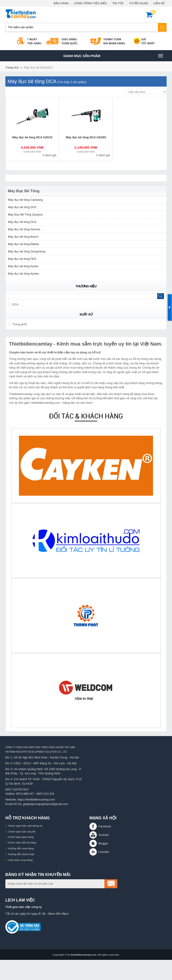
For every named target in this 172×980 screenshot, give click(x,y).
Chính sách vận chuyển (22, 832)
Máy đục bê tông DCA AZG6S (86, 137)
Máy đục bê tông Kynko (23, 266)
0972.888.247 (25, 794)
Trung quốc (17, 324)
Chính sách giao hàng (21, 837)
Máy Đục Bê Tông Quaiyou (25, 215)
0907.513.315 (45, 794)
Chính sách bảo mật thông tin (25, 826)
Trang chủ (12, 67)
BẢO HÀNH (61, 3)
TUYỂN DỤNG (139, 3)
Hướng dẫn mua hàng (21, 848)
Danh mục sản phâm (113, 56)
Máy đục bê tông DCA (38, 67)
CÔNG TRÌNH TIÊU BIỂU (90, 3)
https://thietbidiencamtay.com (36, 800)
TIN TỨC (118, 3)
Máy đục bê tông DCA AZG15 (32, 137)
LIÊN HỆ (159, 3)
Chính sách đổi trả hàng (22, 842)
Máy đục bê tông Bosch (23, 237)
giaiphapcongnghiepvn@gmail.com (46, 804)
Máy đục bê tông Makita (23, 244)
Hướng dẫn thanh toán (21, 854)
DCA (13, 304)
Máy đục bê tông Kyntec (24, 274)
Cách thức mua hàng (20, 860)
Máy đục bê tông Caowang (25, 200)
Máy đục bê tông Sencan (24, 229)
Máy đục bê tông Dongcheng (27, 251)
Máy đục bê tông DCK (22, 207)
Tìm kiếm (162, 27)
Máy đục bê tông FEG (22, 259)
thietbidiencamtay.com (83, 955)
